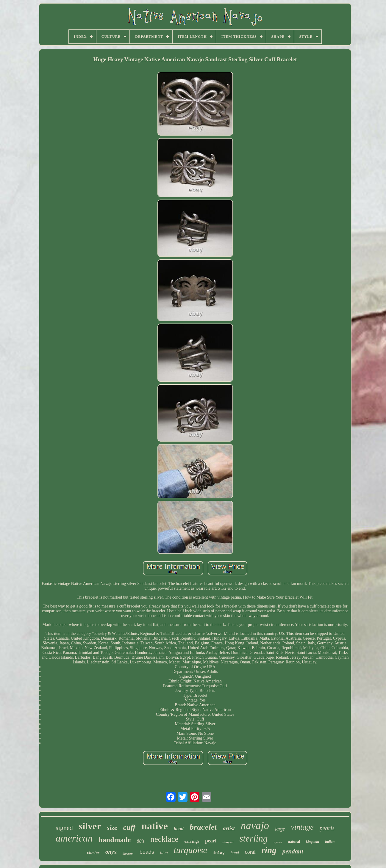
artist (229, 828)
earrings (192, 841)
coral (250, 852)
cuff (129, 827)
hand (235, 853)
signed (64, 828)
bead (179, 829)
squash (278, 842)
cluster (93, 853)
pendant (293, 851)
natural (294, 841)
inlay (219, 853)
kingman (312, 842)
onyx (111, 852)
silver (90, 826)
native (155, 826)
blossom (128, 853)
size (112, 828)
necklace (164, 839)
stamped (228, 842)
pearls (327, 828)
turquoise (190, 850)
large (280, 829)
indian (330, 842)
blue (164, 853)
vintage (302, 827)
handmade (115, 840)
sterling (253, 838)
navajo (255, 826)
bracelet (203, 827)
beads (147, 852)
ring (269, 850)
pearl (211, 841)
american (74, 838)
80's (141, 841)
